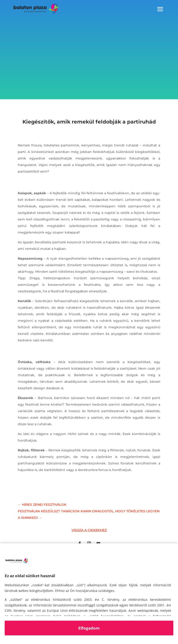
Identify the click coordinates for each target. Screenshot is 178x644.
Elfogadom (89, 628)
